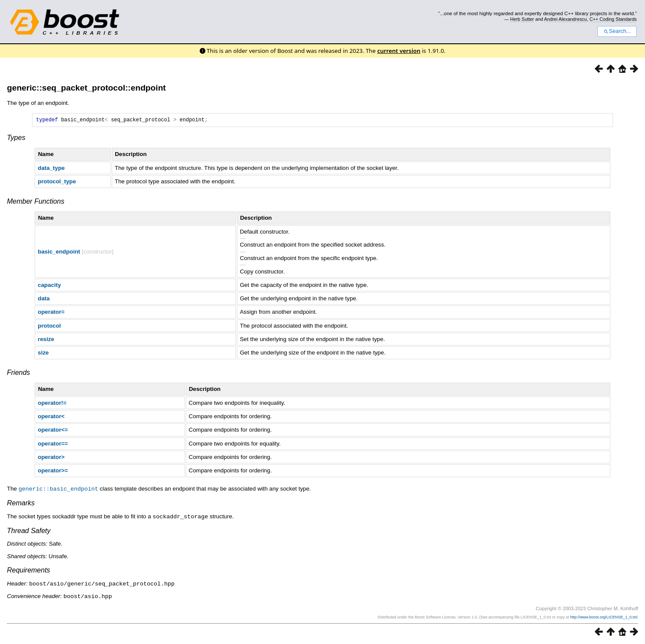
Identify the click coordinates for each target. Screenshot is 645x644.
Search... (617, 31)
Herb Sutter (522, 19)
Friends (18, 374)
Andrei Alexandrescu (566, 19)
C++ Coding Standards (613, 19)
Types (16, 139)
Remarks (21, 504)
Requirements (29, 571)
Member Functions (36, 203)
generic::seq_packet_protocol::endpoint (86, 88)
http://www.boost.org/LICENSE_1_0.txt (603, 617)
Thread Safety (29, 531)
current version (399, 51)
